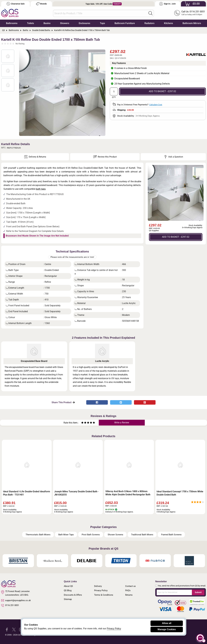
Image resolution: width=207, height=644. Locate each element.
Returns (129, 595)
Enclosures (84, 23)
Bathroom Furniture (125, 23)
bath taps (41, 189)
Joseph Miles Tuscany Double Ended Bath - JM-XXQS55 (76, 493)
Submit (198, 592)
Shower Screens (115, 535)
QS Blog (68, 590)
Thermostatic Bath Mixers (38, 535)
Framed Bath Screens (171, 535)
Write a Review (122, 423)
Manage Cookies (167, 629)
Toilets (30, 23)
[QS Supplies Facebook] (7, 629)
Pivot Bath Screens (91, 535)
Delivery (98, 586)
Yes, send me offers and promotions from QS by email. (182, 586)
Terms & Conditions (104, 595)
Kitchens (168, 23)
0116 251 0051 (10, 605)
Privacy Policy (101, 590)
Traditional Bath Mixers (142, 535)
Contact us (130, 586)
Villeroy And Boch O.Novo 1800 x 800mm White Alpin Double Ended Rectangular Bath (128, 493)
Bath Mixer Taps (66, 535)
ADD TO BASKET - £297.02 (162, 91)
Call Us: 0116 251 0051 (193, 12)
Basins (47, 23)
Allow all (167, 623)
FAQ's (128, 590)
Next (102, 93)
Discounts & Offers (73, 595)
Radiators (149, 23)
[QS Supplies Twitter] (14, 629)
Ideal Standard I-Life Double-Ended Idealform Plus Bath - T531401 (27, 493)
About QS (68, 586)
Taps (102, 23)
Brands (41, 4)
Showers (65, 23)
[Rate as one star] (82, 423)
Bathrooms (12, 23)
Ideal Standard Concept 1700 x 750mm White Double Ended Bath (180, 493)
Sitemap (68, 599)
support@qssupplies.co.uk (16, 600)
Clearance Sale (16, 4)
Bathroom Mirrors (192, 23)
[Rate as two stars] (84, 423)
